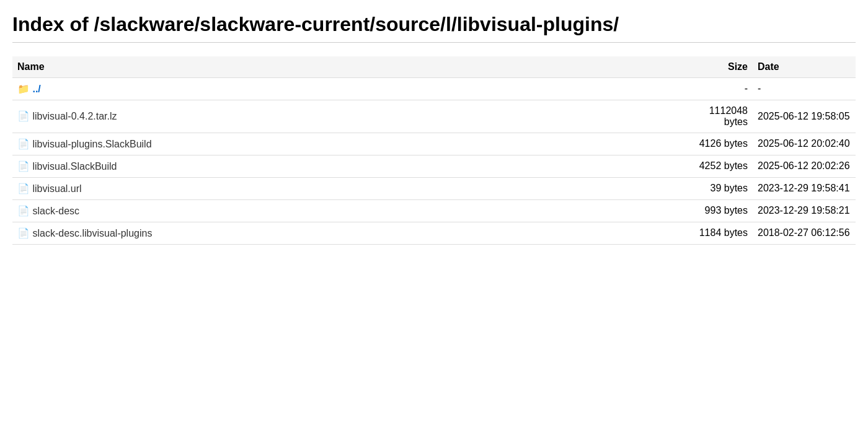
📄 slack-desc (48, 211)
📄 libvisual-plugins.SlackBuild (85, 144)
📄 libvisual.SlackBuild (67, 166)
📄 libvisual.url (50, 189)
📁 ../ (29, 89)
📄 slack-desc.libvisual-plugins (85, 233)
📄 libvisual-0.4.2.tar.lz (67, 116)
